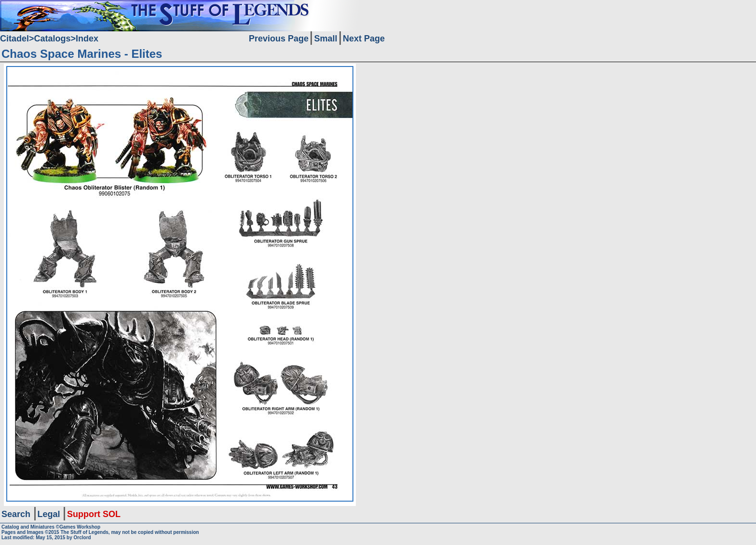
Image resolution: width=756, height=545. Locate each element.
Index (87, 39)
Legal (49, 514)
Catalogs (53, 39)
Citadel (14, 39)
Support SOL (94, 514)
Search (16, 514)
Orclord (82, 538)
